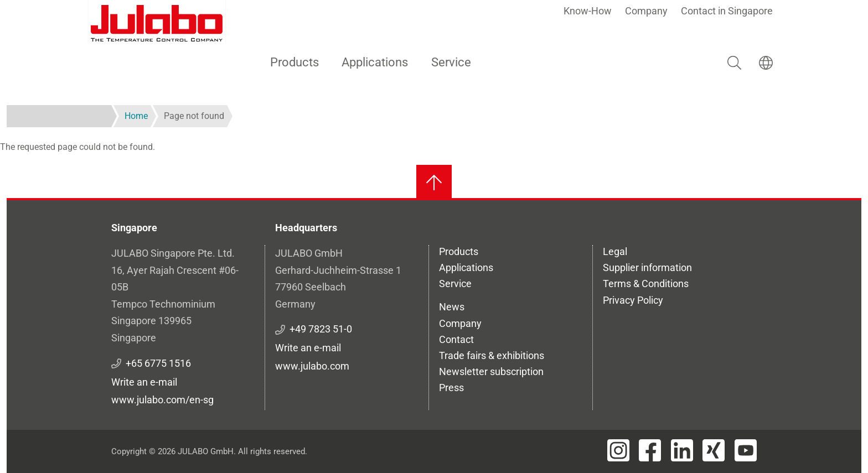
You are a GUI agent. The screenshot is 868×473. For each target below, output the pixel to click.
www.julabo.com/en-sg (162, 400)
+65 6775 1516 (158, 363)
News (452, 307)
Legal (615, 251)
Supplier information (647, 267)
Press (451, 388)
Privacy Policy (633, 300)
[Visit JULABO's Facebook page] (650, 450)
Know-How (588, 11)
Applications (375, 62)
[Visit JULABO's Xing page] (714, 450)
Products (294, 62)
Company (646, 11)
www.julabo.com (312, 366)
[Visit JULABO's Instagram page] (618, 450)
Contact (456, 339)
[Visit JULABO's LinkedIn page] (682, 450)
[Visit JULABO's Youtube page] (746, 450)
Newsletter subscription (491, 371)
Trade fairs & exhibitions (492, 355)
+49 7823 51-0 (321, 329)
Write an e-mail (144, 382)
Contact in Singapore (727, 11)
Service (451, 62)
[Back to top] (434, 183)
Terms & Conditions (646, 284)
